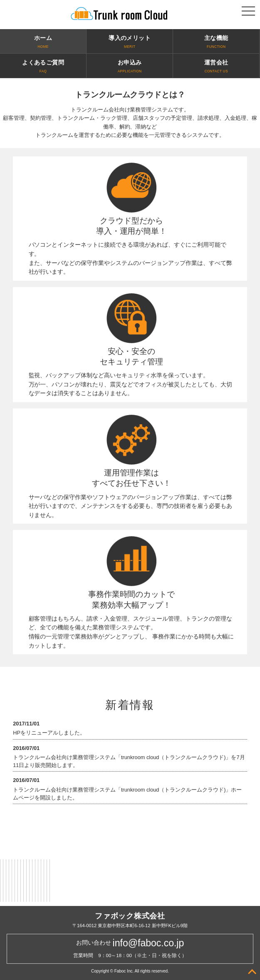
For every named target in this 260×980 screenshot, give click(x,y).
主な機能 (216, 42)
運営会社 (216, 67)
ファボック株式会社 (130, 916)
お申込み (130, 67)
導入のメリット (130, 42)
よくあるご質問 (43, 67)
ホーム (43, 42)
